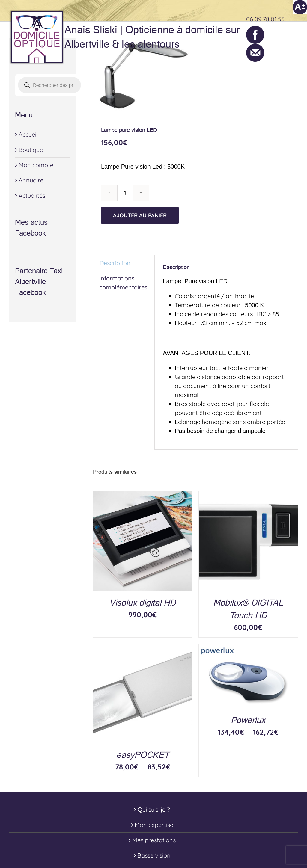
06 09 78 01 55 (265, 19)
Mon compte (36, 165)
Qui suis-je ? (154, 809)
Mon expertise (154, 825)
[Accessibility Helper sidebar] (300, 7)
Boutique (31, 150)
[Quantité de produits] (125, 193)
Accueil (28, 134)
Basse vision (154, 855)
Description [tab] (115, 263)
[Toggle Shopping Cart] (269, 37)
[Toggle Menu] (294, 37)
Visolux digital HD (143, 603)
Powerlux (248, 720)
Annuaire (31, 180)
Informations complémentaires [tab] (123, 283)
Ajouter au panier (140, 215)
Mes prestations (154, 840)
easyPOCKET (143, 755)
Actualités (32, 196)
